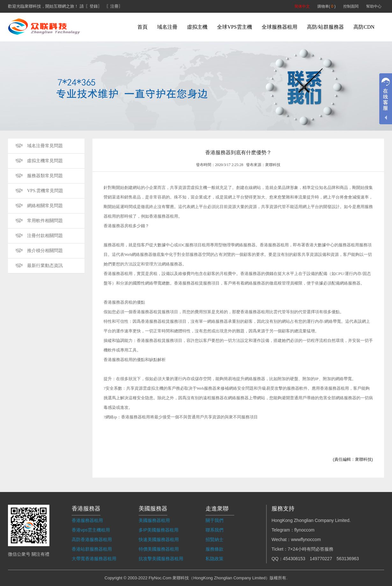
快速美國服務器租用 (159, 539)
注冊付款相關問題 (45, 236)
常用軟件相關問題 (45, 221)
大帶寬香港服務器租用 (94, 559)
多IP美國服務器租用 (159, 530)
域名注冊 (167, 27)
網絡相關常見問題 (45, 206)
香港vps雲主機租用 (91, 530)
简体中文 (302, 6)
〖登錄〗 (94, 6)
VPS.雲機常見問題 (45, 191)
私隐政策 (214, 559)
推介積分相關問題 (45, 251)
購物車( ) (327, 6)
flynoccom (305, 530)
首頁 (142, 27)
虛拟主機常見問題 (45, 161)
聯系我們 (214, 530)
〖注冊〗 (114, 6)
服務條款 (214, 549)
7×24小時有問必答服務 (311, 549)
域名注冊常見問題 (45, 146)
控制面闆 (351, 6)
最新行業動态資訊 (45, 266)
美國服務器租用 (154, 520)
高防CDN (364, 27)
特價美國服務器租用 (159, 549)
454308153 (294, 559)
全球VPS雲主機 (234, 27)
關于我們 (214, 520)
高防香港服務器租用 (92, 539)
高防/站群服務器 (325, 27)
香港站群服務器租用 (92, 549)
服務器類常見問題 (45, 176)
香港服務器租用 (87, 520)
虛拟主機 (197, 27)
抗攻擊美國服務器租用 (161, 559)
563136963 (348, 559)
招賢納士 (214, 539)
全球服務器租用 (279, 27)
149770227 (321, 559)
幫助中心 (374, 6)
